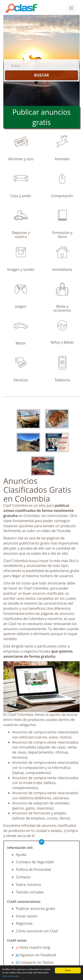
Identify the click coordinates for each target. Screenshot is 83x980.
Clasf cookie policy (11, 976)
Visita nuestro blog (33, 947)
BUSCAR (41, 75)
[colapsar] (71, 8)
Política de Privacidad (33, 869)
